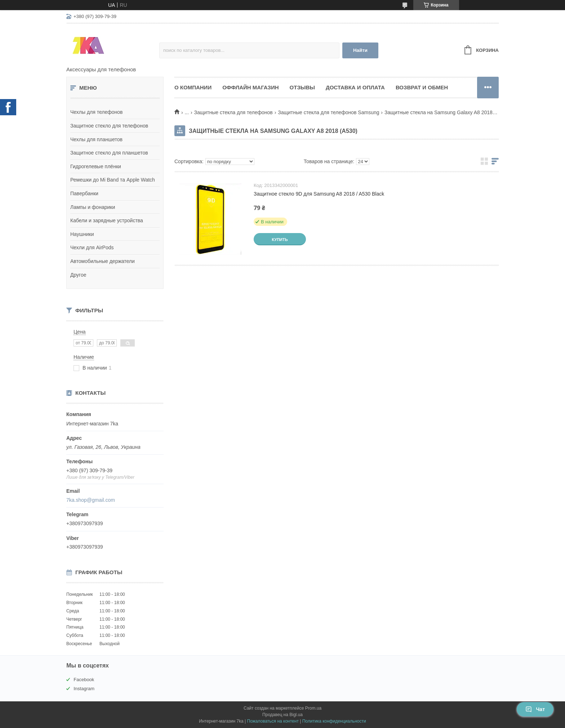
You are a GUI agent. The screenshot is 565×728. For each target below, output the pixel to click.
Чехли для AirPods (92, 247)
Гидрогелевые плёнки (96, 166)
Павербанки (84, 193)
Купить (280, 240)
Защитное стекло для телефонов (109, 126)
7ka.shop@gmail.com (91, 500)
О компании (193, 87)
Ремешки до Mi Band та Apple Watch (113, 180)
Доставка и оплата (355, 87)
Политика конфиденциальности (334, 721)
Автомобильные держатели (103, 261)
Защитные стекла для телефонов (233, 112)
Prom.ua (313, 708)
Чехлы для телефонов (97, 112)
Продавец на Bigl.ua (282, 715)
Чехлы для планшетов (96, 139)
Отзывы (302, 87)
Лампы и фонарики (93, 207)
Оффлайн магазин (250, 87)
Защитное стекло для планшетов (109, 153)
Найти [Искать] (360, 50)
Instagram (84, 689)
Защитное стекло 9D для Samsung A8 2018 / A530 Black (319, 194)
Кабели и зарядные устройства (107, 220)
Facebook (84, 680)
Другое (78, 275)
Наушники (82, 234)
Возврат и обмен (422, 87)
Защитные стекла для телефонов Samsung (328, 112)
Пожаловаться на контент (273, 721)
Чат (535, 709)
